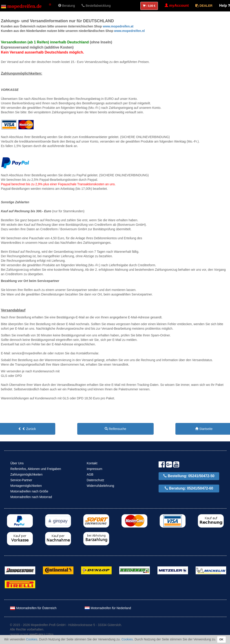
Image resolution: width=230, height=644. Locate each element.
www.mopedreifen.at (118, 26)
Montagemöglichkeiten (26, 486)
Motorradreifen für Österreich (33, 608)
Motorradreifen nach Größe (29, 491)
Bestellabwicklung (96, 6)
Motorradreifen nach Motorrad (31, 497)
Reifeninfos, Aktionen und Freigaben (36, 469)
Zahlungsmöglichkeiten (26, 474)
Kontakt (92, 463)
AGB (90, 474)
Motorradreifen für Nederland (108, 608)
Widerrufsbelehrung (100, 486)
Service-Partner (21, 480)
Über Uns (17, 463)
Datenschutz (95, 480)
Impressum (94, 469)
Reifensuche (115, 429)
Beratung (67, 6)
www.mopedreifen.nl (129, 31)
